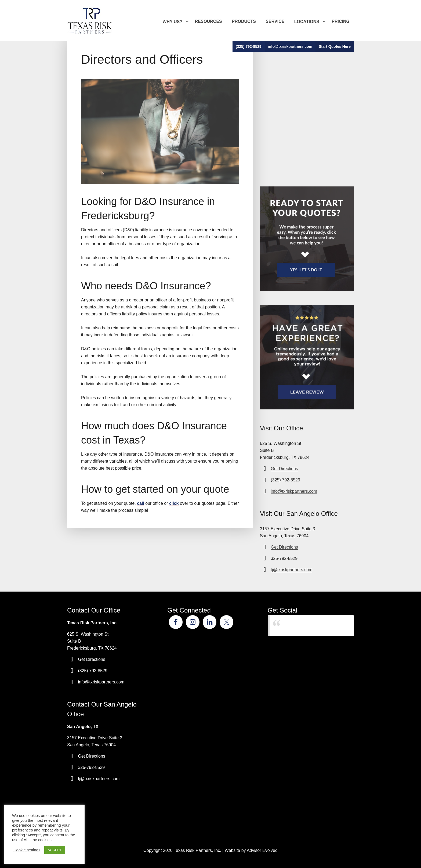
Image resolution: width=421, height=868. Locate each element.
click (174, 503)
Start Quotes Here (335, 46)
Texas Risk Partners (296, 626)
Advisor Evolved (262, 850)
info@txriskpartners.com (290, 46)
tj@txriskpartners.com (291, 570)
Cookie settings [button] (27, 850)
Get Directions (284, 469)
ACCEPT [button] (55, 850)
